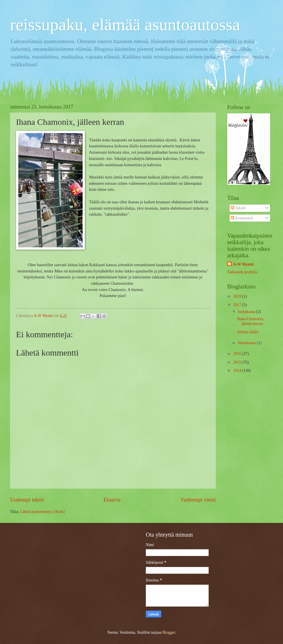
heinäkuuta (247, 312)
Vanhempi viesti (198, 500)
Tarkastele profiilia (242, 272)
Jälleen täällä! (248, 332)
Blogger (169, 632)
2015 (238, 362)
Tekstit (238, 208)
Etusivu (112, 500)
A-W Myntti (243, 264)
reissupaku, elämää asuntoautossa (125, 25)
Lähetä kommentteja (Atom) (42, 512)
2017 (238, 305)
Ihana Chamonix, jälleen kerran (251, 321)
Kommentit (242, 218)
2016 (238, 354)
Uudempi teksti (27, 500)
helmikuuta (248, 343)
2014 (238, 371)
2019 (238, 296)
